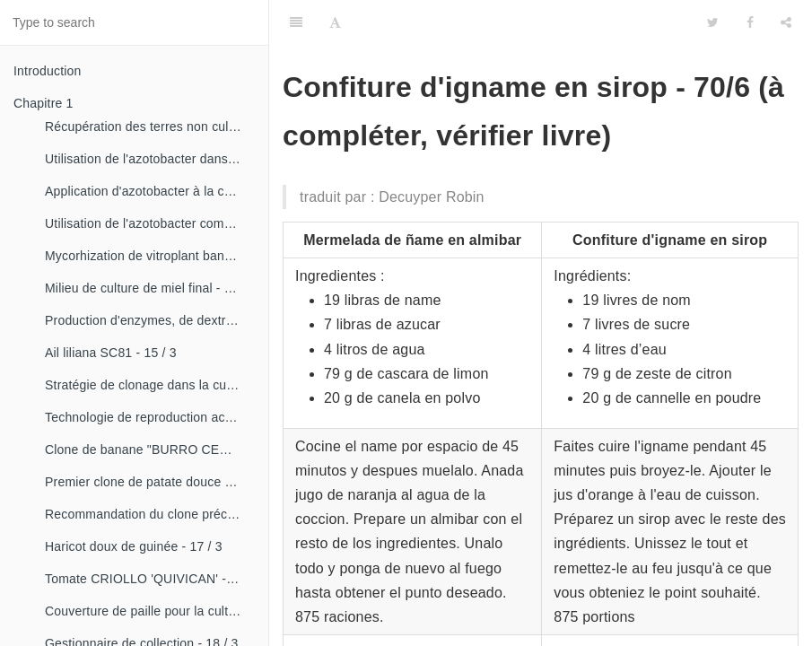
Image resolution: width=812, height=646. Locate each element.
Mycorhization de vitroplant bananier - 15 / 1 (150, 256)
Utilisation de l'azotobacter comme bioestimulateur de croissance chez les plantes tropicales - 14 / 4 (150, 223)
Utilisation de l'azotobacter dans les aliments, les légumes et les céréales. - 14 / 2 (150, 159)
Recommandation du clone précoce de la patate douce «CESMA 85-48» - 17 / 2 (150, 514)
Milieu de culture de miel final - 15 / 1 (150, 288)
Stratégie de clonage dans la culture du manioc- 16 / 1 (150, 385)
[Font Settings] (335, 22)
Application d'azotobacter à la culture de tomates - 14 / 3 (150, 191)
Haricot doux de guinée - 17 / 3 (134, 546)
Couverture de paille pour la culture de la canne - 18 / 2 (150, 611)
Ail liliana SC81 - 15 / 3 (111, 353)
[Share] (786, 22)
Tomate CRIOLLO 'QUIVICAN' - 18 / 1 (150, 579)
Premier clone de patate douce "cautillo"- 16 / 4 (150, 482)
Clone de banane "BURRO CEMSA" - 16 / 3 (150, 450)
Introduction (48, 71)
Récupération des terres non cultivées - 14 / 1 (150, 127)
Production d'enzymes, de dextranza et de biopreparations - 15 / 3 (150, 320)
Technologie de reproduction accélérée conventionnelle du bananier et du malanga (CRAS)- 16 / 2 (150, 417)
